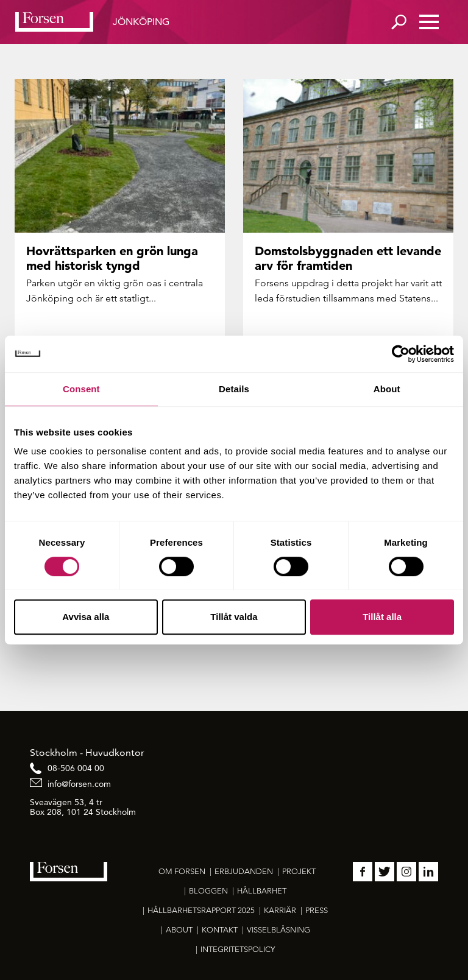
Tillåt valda (234, 617)
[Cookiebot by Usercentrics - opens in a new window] (401, 354)
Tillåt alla (382, 617)
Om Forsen (182, 871)
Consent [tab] (81, 389)
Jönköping (141, 22)
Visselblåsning (278, 930)
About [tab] (387, 389)
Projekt (299, 871)
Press (317, 910)
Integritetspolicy (238, 949)
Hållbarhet (262, 891)
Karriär (280, 910)
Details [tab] (234, 389)
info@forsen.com (79, 784)
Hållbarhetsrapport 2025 (201, 910)
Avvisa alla (86, 617)
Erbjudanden (244, 871)
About (179, 930)
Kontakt (220, 930)
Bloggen (208, 891)
